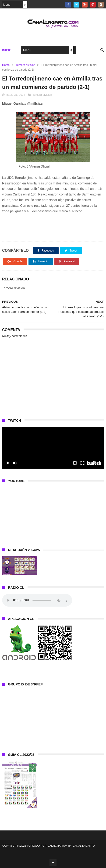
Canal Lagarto (84, 846)
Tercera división (26, 65)
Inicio (7, 50)
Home (6, 65)
